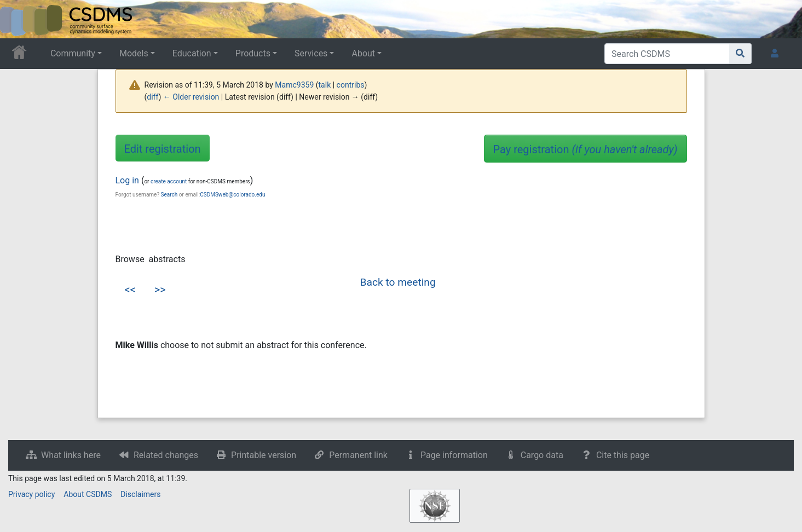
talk (325, 85)
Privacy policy (31, 494)
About (363, 53)
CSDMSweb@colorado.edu (232, 195)
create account (169, 181)
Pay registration (585, 149)
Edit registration (163, 149)
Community (73, 53)
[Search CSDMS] (667, 54)
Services (311, 53)
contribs (351, 85)
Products (253, 53)
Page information (454, 455)
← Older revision (191, 97)
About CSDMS (88, 494)
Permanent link (358, 455)
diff (152, 97)
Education (192, 53)
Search (169, 195)
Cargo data (542, 455)
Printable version (264, 455)
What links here (71, 455)
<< (130, 290)
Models (134, 53)
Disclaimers (140, 494)
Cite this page (623, 455)
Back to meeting (398, 282)
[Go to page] (740, 54)
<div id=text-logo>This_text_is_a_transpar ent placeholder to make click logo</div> (18, 19)
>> (160, 290)
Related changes (166, 455)
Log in (127, 180)
